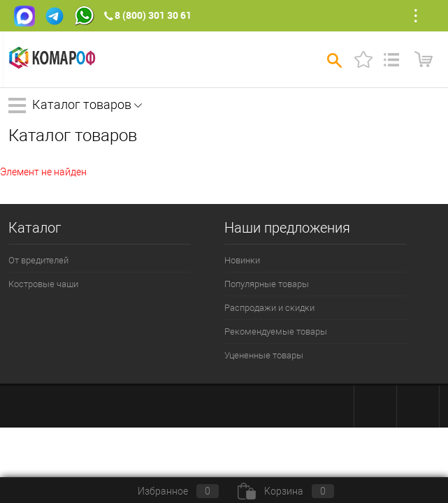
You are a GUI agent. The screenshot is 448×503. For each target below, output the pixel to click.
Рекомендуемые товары (276, 331)
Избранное (167, 491)
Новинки (242, 260)
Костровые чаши (43, 284)
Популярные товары (267, 284)
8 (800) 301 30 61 (153, 15)
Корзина (286, 491)
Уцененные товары (264, 355)
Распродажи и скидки (269, 308)
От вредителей (38, 260)
